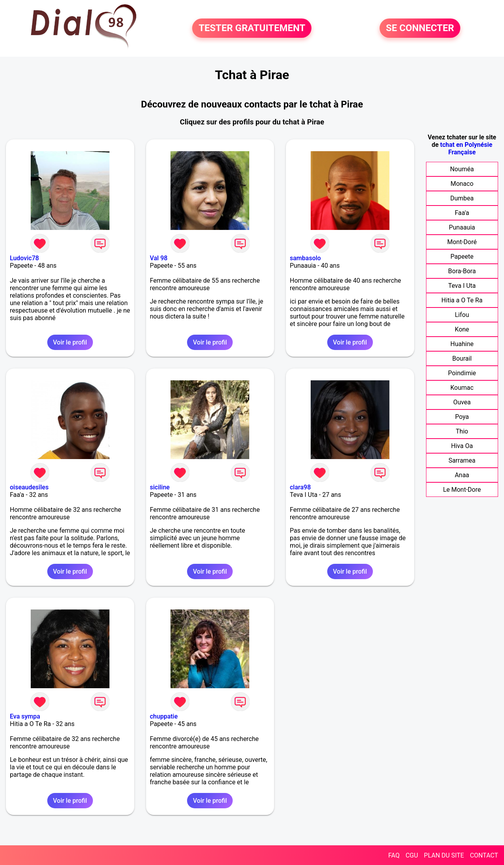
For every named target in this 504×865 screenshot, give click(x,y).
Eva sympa (25, 716)
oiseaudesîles (29, 487)
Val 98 (159, 258)
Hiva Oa (462, 446)
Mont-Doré (462, 242)
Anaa (462, 475)
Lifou (462, 315)
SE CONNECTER (420, 28)
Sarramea (462, 460)
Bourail (462, 358)
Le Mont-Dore (462, 490)
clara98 (300, 487)
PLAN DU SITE (444, 855)
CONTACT (484, 855)
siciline (160, 487)
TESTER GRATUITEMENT (252, 28)
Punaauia (462, 227)
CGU (412, 855)
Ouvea (462, 402)
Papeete (462, 257)
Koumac (462, 388)
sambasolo (305, 258)
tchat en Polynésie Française (466, 148)
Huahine (462, 344)
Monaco (462, 184)
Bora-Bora (462, 271)
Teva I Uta (462, 286)
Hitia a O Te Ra (462, 300)
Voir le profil (70, 342)
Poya (462, 417)
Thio (462, 431)
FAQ (394, 855)
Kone (462, 329)
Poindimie (462, 373)
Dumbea (462, 198)
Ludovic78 (24, 258)
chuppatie (164, 716)
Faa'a (462, 213)
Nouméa (462, 169)
